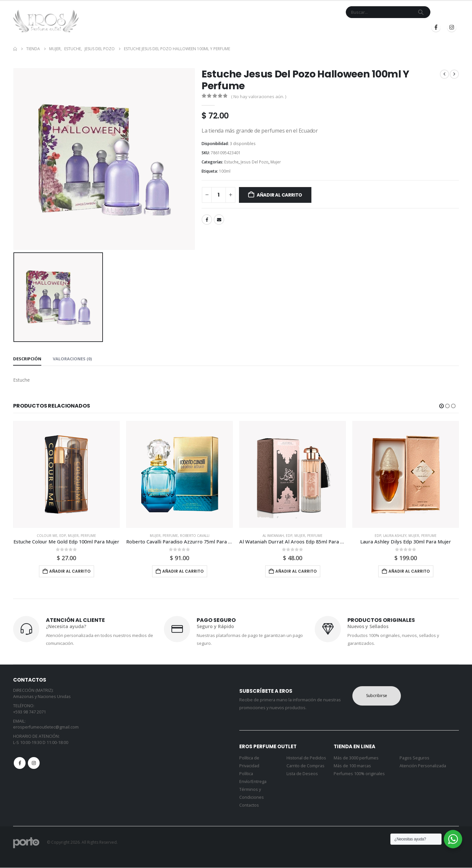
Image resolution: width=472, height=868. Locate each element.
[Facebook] (436, 27)
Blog (326, 27)
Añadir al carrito (279, 195)
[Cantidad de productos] (219, 195)
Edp (63, 536)
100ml (225, 171)
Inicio (195, 27)
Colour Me (47, 536)
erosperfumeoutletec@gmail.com (46, 727)
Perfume (88, 536)
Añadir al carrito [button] (70, 571)
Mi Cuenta (303, 27)
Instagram (34, 763)
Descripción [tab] (27, 359)
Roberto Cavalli (195, 536)
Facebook (207, 220)
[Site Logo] (46, 21)
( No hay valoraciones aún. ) (259, 96)
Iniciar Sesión (358, 27)
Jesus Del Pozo (255, 162)
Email (219, 220)
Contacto (274, 27)
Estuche (231, 162)
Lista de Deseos (302, 774)
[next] (454, 74)
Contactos (249, 805)
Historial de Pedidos (306, 758)
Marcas (242, 27)
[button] (442, 406)
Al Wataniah (273, 536)
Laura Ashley (395, 536)
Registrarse (403, 27)
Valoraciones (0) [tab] (72, 359)
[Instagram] (452, 27)
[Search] (421, 12)
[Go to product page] (66, 474)
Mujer (276, 162)
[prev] (444, 74)
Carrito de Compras (305, 766)
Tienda (215, 27)
